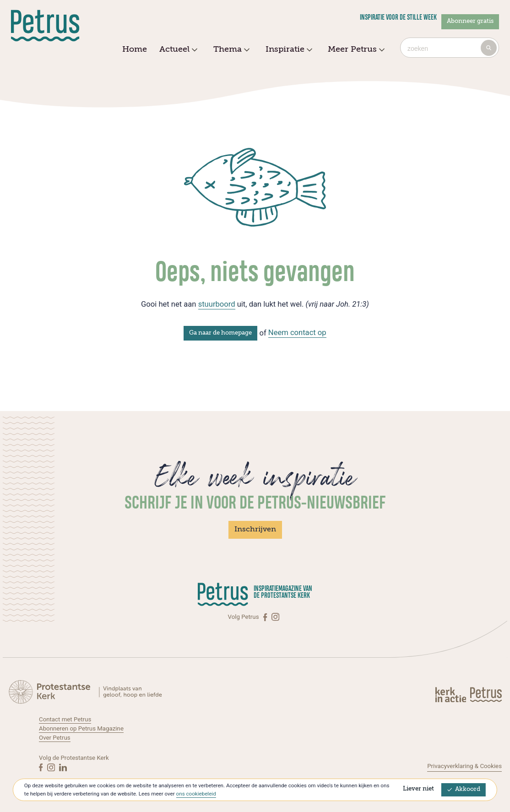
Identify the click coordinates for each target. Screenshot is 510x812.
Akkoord (463, 789)
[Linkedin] (63, 767)
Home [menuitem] (135, 49)
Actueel (177, 50)
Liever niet (418, 789)
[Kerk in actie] (451, 694)
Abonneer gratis (470, 21)
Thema (230, 50)
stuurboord (217, 304)
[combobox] (450, 48)
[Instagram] (275, 617)
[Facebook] (266, 617)
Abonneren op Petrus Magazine (81, 728)
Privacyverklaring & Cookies (464, 766)
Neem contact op (297, 333)
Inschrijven (255, 530)
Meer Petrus (355, 50)
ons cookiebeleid (196, 794)
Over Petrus (55, 738)
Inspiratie (288, 50)
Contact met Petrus (65, 719)
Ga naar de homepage (220, 333)
